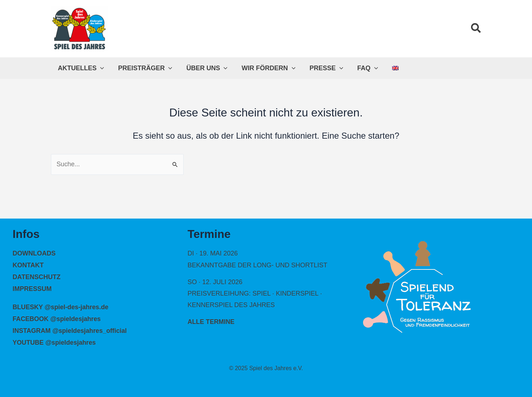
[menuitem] (387, 68)
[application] (100, 68)
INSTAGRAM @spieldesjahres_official (70, 330)
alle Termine (211, 322)
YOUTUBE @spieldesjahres (55, 341)
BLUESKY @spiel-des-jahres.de (61, 306)
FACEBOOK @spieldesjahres (57, 318)
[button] (476, 29)
